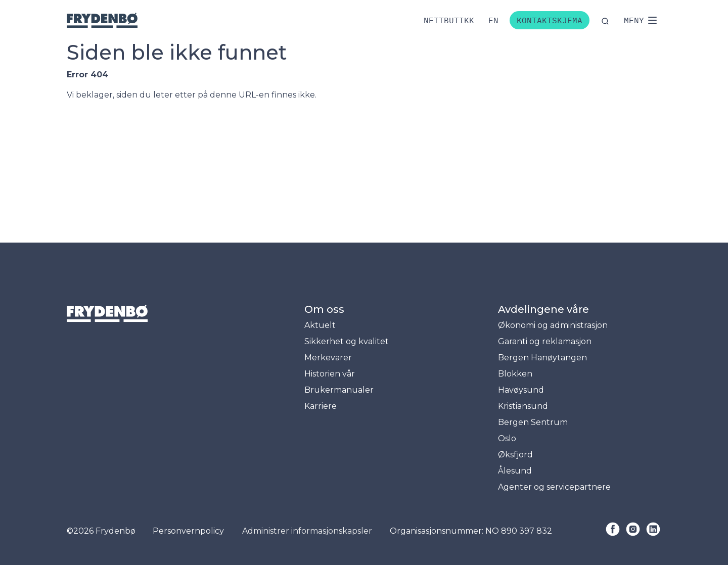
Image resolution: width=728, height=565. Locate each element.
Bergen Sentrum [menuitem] (533, 422)
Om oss (324, 309)
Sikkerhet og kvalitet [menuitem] (347, 341)
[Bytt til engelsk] (493, 20)
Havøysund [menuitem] (521, 390)
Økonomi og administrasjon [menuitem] (553, 325)
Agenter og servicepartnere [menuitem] (554, 487)
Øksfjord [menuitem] (515, 455)
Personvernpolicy (188, 531)
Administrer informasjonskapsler (307, 531)
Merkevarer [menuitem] (328, 358)
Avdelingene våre (543, 309)
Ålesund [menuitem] (515, 471)
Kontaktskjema (550, 20)
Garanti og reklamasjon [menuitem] (545, 341)
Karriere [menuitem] (321, 406)
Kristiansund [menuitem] (523, 406)
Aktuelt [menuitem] (320, 325)
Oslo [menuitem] (507, 438)
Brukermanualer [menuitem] (339, 390)
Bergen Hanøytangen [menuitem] (542, 358)
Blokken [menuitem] (515, 374)
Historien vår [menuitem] (330, 374)
